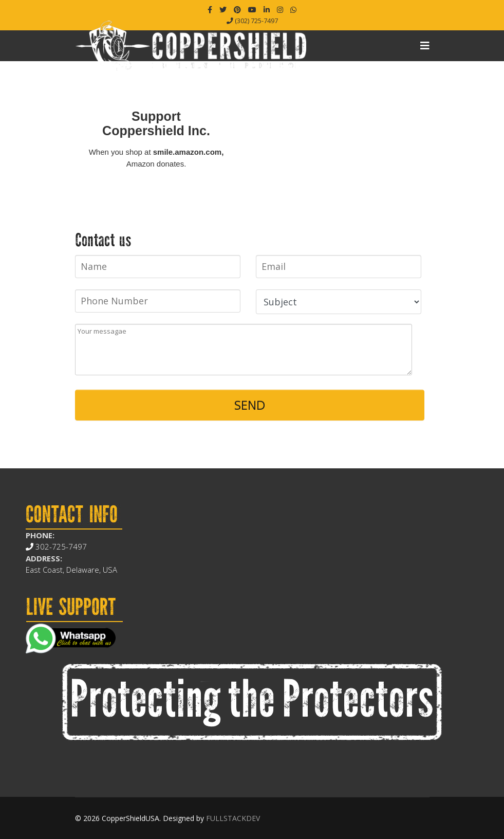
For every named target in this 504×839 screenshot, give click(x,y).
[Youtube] (252, 10)
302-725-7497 (56, 546)
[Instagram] (280, 10)
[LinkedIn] (267, 10)
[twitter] (223, 10)
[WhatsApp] (293, 10)
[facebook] (210, 10)
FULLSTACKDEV (233, 818)
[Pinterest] (237, 10)
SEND (250, 405)
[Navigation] (425, 46)
